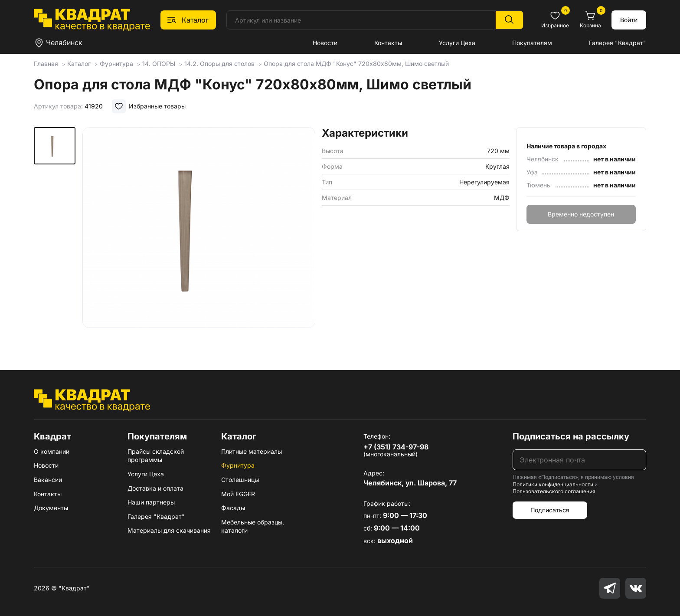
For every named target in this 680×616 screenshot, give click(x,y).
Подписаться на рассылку (571, 436)
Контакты (388, 43)
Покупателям (532, 43)
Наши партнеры (151, 502)
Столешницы (240, 480)
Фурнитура (238, 465)
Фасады (233, 508)
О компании (52, 451)
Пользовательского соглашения (554, 491)
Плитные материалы (252, 451)
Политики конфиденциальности (553, 484)
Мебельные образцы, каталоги (253, 526)
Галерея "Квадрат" (618, 43)
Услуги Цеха (457, 43)
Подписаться (550, 510)
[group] (199, 236)
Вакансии (48, 480)
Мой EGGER (238, 494)
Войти (629, 20)
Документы (51, 508)
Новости (325, 43)
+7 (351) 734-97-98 (396, 447)
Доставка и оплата (155, 488)
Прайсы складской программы (156, 456)
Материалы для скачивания (169, 530)
